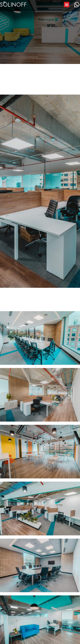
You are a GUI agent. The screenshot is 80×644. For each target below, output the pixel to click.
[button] (67, 5)
